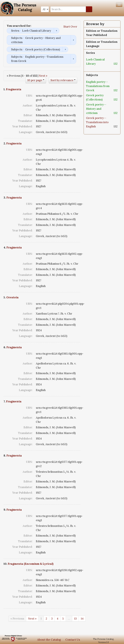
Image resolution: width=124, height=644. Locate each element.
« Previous (17, 619)
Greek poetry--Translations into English (97, 122)
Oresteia (12, 297)
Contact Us (73, 640)
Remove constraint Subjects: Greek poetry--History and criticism (73, 40)
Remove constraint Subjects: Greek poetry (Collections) (65, 49)
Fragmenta (14, 89)
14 (82, 619)
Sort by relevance (62, 80)
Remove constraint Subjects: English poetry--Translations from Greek (73, 59)
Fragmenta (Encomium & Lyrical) (31, 564)
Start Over (70, 27)
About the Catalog (49, 640)
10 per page (35, 80)
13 (75, 619)
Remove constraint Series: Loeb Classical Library (56, 31)
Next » (43, 76)
